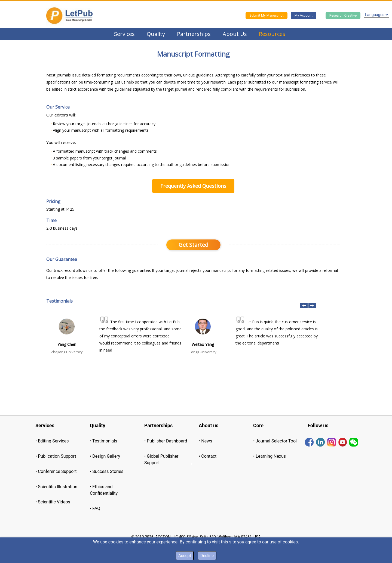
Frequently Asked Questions (193, 186)
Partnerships (194, 34)
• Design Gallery (105, 456)
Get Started (193, 245)
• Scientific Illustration (56, 487)
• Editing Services (52, 441)
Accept (185, 556)
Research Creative (343, 15)
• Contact (208, 456)
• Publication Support (56, 456)
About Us (235, 34)
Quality (156, 34)
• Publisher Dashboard (166, 441)
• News (206, 441)
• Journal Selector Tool (275, 441)
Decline (207, 556)
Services (124, 34)
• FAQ (95, 508)
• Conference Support (56, 471)
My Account (304, 15)
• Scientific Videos (53, 502)
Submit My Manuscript (266, 15)
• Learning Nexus (269, 456)
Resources (272, 34)
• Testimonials (103, 441)
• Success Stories (107, 471)
